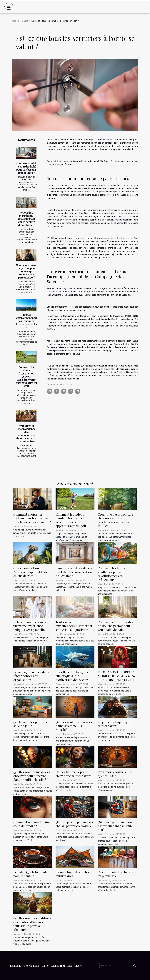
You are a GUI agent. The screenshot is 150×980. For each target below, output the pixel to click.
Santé (45, 966)
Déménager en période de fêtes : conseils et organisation (32, 676)
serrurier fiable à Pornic (116, 238)
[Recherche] (118, 966)
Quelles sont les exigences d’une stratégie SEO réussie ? (74, 726)
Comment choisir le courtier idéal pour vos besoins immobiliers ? (26, 168)
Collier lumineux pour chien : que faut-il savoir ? (74, 774)
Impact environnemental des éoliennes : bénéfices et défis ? (26, 321)
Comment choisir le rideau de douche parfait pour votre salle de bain (116, 626)
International (31, 966)
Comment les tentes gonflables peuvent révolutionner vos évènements (112, 574)
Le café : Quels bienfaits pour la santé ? (30, 874)
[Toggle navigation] (9, 6)
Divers (25, 21)
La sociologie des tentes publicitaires (72, 874)
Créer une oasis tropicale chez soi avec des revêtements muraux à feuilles (115, 520)
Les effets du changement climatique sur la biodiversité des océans (74, 676)
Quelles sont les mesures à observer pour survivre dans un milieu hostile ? (32, 776)
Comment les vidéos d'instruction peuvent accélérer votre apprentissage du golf (26, 377)
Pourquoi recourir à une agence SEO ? (115, 774)
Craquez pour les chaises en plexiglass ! (115, 874)
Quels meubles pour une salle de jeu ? (31, 724)
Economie (16, 966)
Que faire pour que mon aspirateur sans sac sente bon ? (115, 826)
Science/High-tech (61, 966)
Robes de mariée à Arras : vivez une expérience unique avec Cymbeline (31, 626)
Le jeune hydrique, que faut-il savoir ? (114, 724)
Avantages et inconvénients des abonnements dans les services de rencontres (26, 433)
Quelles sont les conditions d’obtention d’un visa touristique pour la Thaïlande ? (32, 924)
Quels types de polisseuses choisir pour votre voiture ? (74, 824)
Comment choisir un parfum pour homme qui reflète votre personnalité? (26, 271)
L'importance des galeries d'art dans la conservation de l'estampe (74, 572)
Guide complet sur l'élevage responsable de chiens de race (31, 572)
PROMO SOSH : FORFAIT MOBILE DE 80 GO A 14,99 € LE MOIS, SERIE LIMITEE (117, 676)
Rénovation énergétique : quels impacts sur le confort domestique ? (26, 219)
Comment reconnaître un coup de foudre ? (31, 824)
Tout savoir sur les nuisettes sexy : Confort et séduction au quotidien (74, 626)
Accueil (15, 21)
